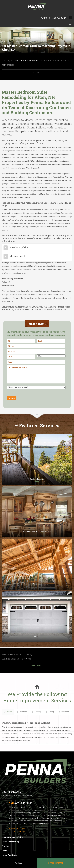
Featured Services (39, 425)
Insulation (64, 712)
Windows (22, 712)
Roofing (36, 712)
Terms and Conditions (17, 831)
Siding (50, 712)
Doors (8, 712)
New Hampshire (19, 247)
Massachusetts (18, 256)
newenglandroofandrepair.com (20, 829)
